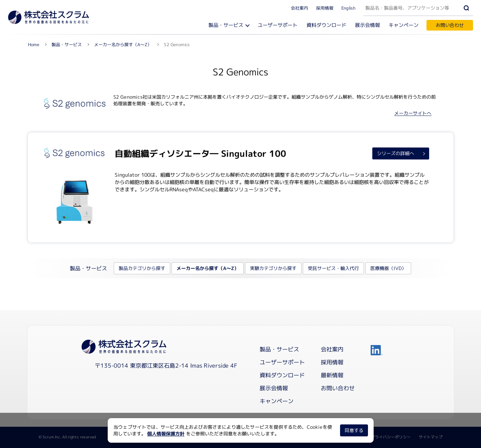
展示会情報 (367, 25)
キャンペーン (404, 25)
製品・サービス (226, 25)
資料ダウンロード (326, 25)
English (348, 8)
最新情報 (332, 375)
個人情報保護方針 (166, 434)
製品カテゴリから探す (142, 268)
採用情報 (325, 8)
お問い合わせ (450, 25)
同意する (354, 430)
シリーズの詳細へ (396, 153)
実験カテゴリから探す (273, 268)
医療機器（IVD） (388, 268)
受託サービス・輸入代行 (333, 268)
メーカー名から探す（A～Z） (208, 268)
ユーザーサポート (278, 25)
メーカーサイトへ (413, 113)
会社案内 (300, 8)
